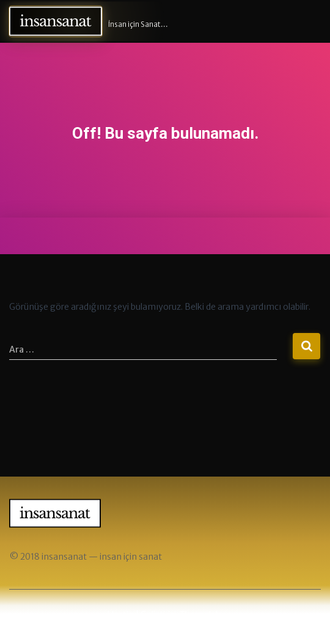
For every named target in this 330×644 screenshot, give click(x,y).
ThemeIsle (201, 615)
